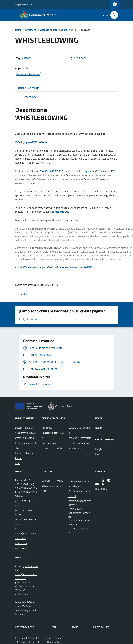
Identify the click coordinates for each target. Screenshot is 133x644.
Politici (18, 458)
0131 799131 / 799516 (26, 503)
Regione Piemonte (23, 4)
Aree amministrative (26, 433)
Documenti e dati (24, 428)
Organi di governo (24, 438)
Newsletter (101, 489)
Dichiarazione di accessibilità (79, 494)
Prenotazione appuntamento (80, 523)
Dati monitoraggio (24, 627)
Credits (74, 627)
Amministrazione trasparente (80, 503)
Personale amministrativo (26, 445)
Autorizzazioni (49, 443)
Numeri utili (21, 548)
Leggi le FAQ (75, 509)
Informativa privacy (79, 481)
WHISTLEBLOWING (52, 481)
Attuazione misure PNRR (52, 489)
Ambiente (47, 428)
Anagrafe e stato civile (53, 435)
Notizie (99, 428)
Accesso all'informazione (54, 30)
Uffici (18, 463)
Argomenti (31, 30)
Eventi (99, 454)
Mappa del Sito (101, 627)
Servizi (52, 627)
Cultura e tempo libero (80, 430)
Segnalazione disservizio (80, 515)
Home (18, 30)
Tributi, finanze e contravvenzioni (80, 445)
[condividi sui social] (23, 58)
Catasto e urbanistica (53, 448)
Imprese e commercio (80, 438)
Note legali (74, 486)
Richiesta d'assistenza (79, 531)
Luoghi (99, 449)
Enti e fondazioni (24, 453)
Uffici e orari (21, 543)
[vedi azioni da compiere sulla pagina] (77, 58)
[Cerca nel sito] (113, 15)
